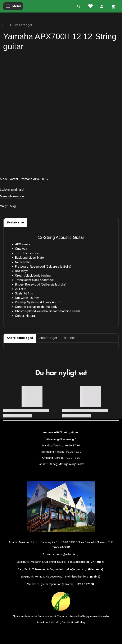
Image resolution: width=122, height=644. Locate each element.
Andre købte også (20, 338)
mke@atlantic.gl (76, 569)
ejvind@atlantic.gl (77, 576)
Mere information (12, 196)
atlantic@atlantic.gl (66, 554)
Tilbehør (69, 338)
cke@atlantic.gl (78, 562)
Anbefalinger (48, 338)
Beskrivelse (15, 222)
